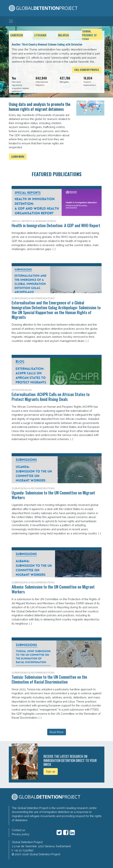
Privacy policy (21, 834)
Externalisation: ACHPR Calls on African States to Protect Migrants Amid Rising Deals (51, 397)
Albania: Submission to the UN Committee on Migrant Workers (53, 589)
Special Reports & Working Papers (34, 221)
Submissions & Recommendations (33, 298)
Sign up (51, 771)
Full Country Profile (87, 70)
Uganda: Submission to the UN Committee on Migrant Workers (53, 495)
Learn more (18, 157)
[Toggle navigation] (11, 21)
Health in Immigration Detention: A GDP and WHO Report (56, 225)
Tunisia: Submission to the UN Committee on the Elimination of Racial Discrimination (49, 679)
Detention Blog (22, 390)
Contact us (18, 830)
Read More (57, 732)
